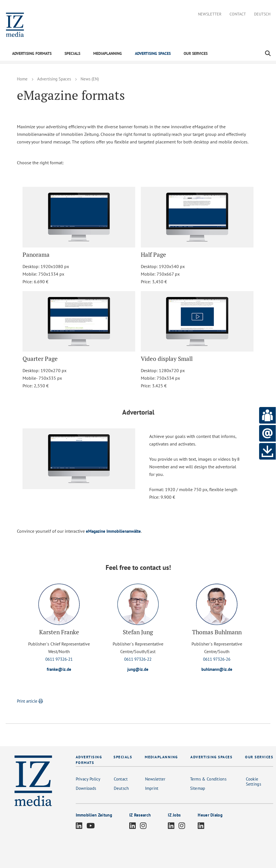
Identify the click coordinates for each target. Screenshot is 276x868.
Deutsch (262, 14)
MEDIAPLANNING (108, 53)
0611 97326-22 (138, 659)
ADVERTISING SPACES (153, 53)
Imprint (152, 789)
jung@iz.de (138, 669)
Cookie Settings (253, 782)
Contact (238, 14)
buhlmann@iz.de (217, 669)
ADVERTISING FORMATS (32, 53)
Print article (31, 701)
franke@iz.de (59, 669)
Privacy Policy (88, 780)
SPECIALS (72, 53)
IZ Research (140, 816)
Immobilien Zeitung (94, 816)
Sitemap (198, 789)
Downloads (86, 789)
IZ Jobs (174, 816)
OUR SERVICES (196, 53)
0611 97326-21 (59, 659)
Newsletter (210, 14)
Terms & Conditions (208, 780)
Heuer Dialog (210, 816)
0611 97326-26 (217, 659)
